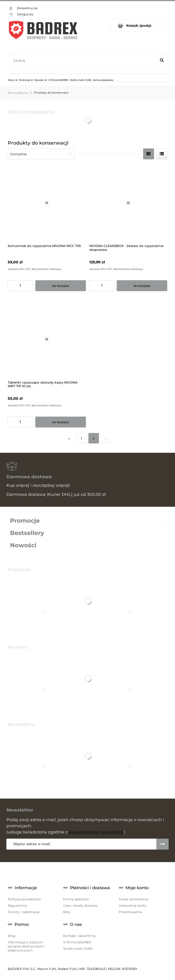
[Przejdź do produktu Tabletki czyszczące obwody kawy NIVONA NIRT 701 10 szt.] (47, 339)
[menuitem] (13, 80)
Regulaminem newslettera (96, 832)
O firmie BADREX (77, 942)
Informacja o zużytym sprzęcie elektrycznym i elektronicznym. (26, 946)
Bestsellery (27, 533)
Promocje (25, 521)
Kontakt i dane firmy (80, 936)
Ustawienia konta (133, 906)
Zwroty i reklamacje (24, 912)
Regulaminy (17, 906)
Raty (67, 912)
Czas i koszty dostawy (80, 906)
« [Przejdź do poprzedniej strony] (69, 438)
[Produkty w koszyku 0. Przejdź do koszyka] (139, 26)
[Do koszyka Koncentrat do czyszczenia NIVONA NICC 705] (61, 286)
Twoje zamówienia (133, 899)
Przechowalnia (130, 912)
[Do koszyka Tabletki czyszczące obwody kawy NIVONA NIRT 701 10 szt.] (61, 422)
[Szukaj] (162, 61)
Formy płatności (76, 899)
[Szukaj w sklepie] (83, 61)
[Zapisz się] (162, 844)
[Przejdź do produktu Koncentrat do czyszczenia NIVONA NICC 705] (47, 203)
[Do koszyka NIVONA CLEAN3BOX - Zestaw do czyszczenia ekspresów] (142, 286)
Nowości (23, 545)
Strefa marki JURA (78, 949)
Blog (12, 936)
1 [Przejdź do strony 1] (81, 438)
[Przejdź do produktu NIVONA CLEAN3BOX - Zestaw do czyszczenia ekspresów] (128, 203)
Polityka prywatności (24, 899)
